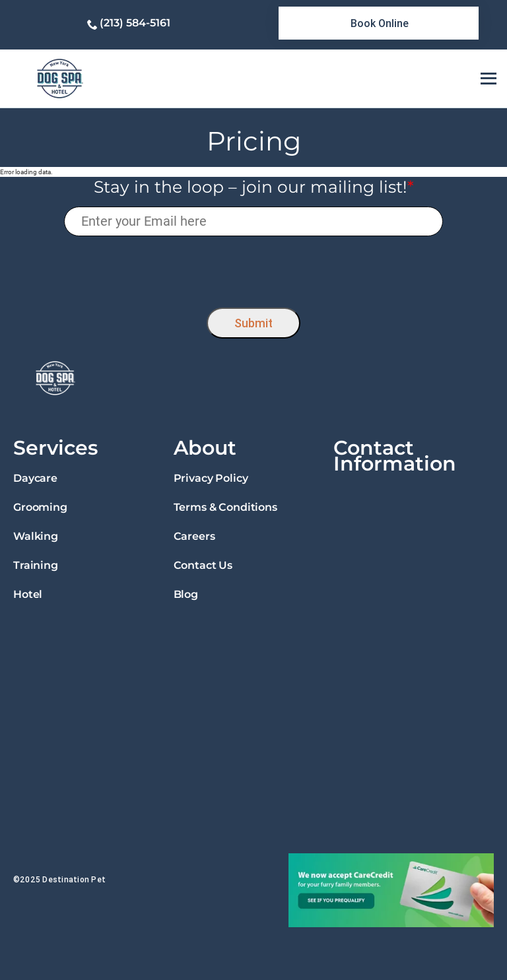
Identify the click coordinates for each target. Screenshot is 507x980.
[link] (379, 23)
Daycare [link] (35, 478)
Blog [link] (186, 594)
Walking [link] (36, 536)
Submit (253, 323)
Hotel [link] (28, 594)
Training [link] (36, 565)
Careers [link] (194, 536)
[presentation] (254, 268)
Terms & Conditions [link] (225, 507)
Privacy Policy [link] (211, 478)
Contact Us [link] (203, 565)
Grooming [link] (40, 507)
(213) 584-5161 (135, 23)
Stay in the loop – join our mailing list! (254, 187)
